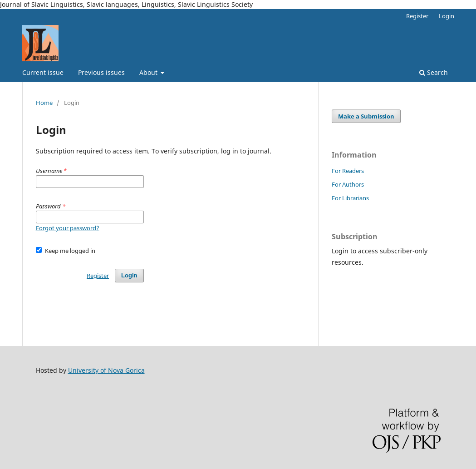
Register (417, 16)
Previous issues (101, 72)
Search (434, 72)
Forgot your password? (68, 228)
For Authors (348, 184)
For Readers (348, 171)
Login (447, 16)
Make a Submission (366, 116)
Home (44, 103)
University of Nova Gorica (106, 370)
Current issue (43, 72)
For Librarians (350, 198)
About (149, 72)
